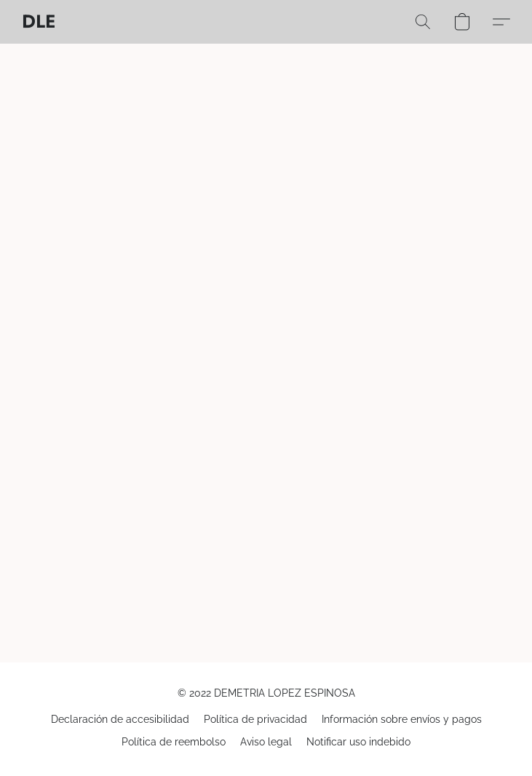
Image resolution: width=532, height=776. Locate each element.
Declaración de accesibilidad (120, 719)
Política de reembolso (174, 742)
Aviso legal (266, 742)
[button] (39, 22)
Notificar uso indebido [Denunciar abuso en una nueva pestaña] (358, 742)
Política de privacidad (255, 719)
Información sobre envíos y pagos (402, 719)
